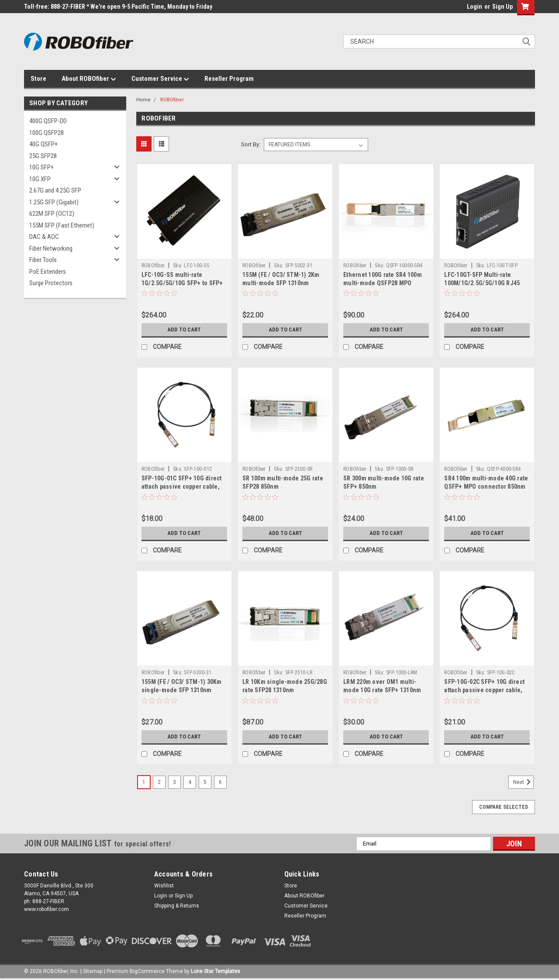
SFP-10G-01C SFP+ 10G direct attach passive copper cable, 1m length (182, 487)
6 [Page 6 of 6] (220, 782)
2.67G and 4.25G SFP (55, 190)
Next (523, 782)
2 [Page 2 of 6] (159, 782)
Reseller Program (229, 79)
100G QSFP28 (47, 133)
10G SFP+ (41, 167)
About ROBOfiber (89, 79)
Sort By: (251, 144)
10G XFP (40, 179)
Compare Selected (504, 807)
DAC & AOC (44, 237)
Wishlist (164, 886)
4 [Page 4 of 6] (190, 782)
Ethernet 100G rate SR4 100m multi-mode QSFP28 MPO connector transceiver (383, 283)
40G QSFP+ (43, 144)
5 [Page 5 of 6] (205, 782)
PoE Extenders (48, 272)
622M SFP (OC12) (52, 214)
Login (474, 7)
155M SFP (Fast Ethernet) (62, 225)
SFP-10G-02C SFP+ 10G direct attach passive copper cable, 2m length (484, 690)
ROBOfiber (172, 100)
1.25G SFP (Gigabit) (54, 202)
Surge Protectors (51, 283)
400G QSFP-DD (48, 121)
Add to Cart (184, 330)
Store (38, 79)
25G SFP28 (43, 156)
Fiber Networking (51, 248)
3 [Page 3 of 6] (174, 782)
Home (143, 100)
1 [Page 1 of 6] (144, 782)
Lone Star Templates (216, 971)
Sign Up (502, 7)
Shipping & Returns (177, 906)
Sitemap (93, 971)
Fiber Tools (43, 260)
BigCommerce (147, 971)
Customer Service (160, 79)
